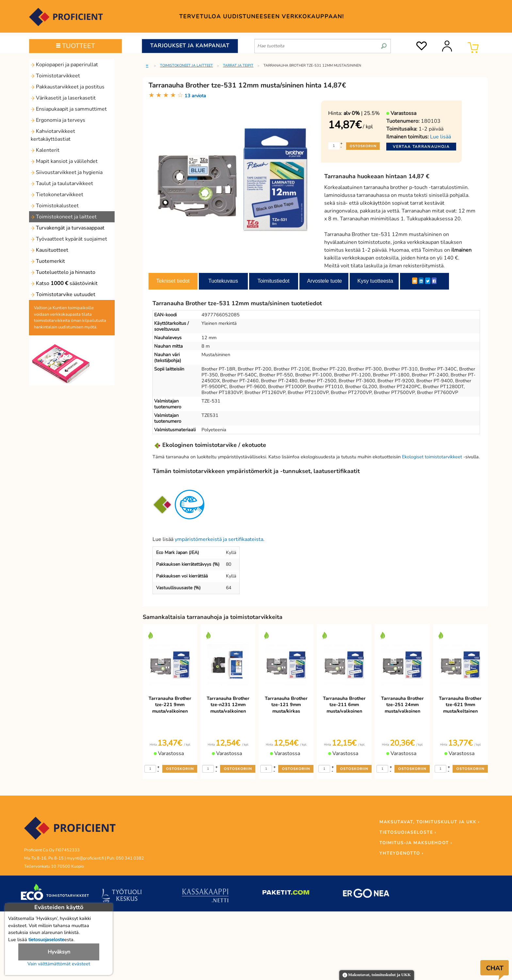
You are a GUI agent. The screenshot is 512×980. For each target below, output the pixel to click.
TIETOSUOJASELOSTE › (408, 832)
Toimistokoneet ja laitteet (64, 217)
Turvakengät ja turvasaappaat (68, 228)
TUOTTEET (76, 46)
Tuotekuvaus (223, 281)
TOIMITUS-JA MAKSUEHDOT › (416, 843)
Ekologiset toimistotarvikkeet (432, 457)
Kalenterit (45, 150)
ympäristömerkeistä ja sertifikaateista (219, 539)
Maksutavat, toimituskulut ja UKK (377, 975)
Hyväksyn (59, 952)
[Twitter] (428, 281)
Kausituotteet (49, 250)
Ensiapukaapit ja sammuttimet (69, 109)
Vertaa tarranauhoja (421, 147)
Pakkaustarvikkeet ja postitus (68, 87)
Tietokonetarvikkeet (57, 195)
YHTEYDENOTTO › (401, 853)
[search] (384, 43)
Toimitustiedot (274, 281)
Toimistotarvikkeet (55, 76)
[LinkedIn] (421, 281)
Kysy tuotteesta (375, 281)
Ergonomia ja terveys (58, 120)
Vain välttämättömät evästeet (59, 964)
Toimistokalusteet (55, 206)
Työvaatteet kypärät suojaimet (69, 239)
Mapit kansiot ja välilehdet (64, 161)
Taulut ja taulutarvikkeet (62, 183)
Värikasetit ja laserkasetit (63, 98)
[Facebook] (434, 281)
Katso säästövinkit (64, 283)
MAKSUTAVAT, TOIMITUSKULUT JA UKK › (430, 822)
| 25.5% (362, 113)
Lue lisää (440, 137)
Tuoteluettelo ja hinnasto (63, 272)
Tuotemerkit (48, 261)
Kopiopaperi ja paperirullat (64, 65)
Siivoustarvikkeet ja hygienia (67, 172)
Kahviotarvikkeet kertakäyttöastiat (53, 135)
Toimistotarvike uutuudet (63, 294)
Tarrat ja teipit (238, 65)
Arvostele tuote (325, 281)
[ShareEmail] (415, 281)
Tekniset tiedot (173, 281)
